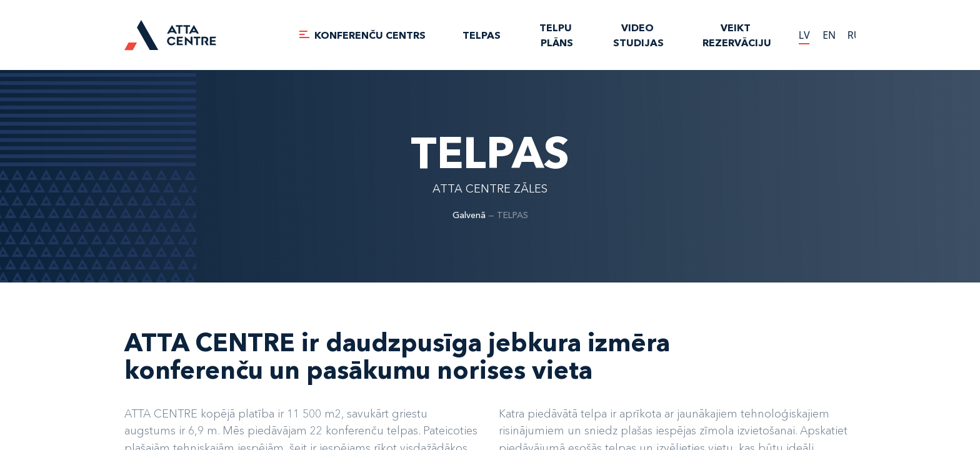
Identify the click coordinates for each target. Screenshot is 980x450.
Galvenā (469, 215)
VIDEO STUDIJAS (638, 35)
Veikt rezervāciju (737, 35)
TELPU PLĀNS (557, 35)
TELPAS (482, 35)
